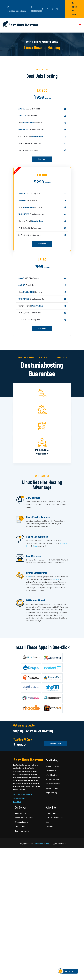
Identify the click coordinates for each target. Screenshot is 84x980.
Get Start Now (56, 744)
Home (28, 42)
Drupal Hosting (51, 793)
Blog (47, 822)
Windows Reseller (22, 822)
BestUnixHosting (42, 844)
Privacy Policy (51, 813)
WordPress (63, 543)
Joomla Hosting (52, 788)
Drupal (35, 546)
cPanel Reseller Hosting (24, 818)
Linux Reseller (21, 813)
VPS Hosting (20, 826)
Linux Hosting (51, 770)
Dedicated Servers (22, 831)
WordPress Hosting (53, 784)
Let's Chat (17, 802)
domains (56, 579)
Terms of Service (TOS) (54, 818)
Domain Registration (54, 766)
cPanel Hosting (52, 775)
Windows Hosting (52, 779)
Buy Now (42, 159)
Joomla (29, 546)
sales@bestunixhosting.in (16, 9)
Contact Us (50, 826)
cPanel (29, 577)
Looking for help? (74, 9)
